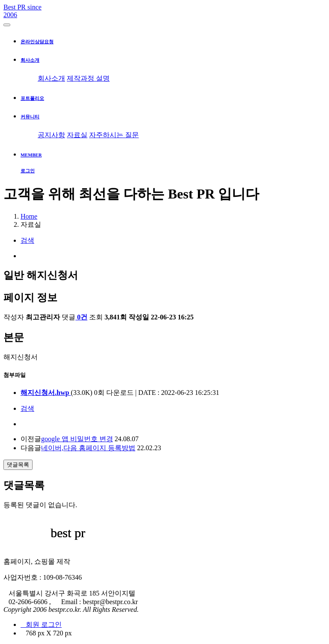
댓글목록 (18, 465)
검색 (27, 240)
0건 (81, 317)
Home (29, 216)
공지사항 (51, 135)
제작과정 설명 (88, 78)
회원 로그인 (41, 624)
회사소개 (51, 78)
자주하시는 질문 (114, 135)
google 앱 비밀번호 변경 (77, 439)
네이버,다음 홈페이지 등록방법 (88, 448)
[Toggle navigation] (7, 25)
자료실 (77, 135)
